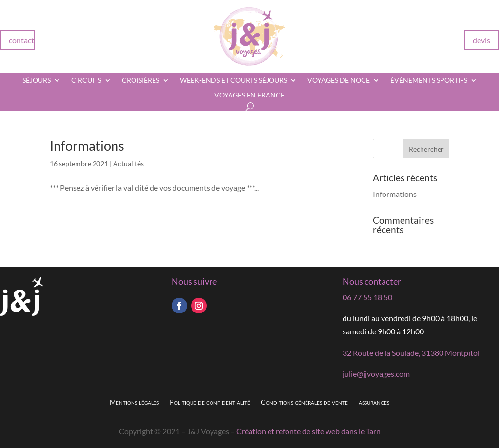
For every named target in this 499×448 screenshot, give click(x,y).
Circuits (86, 81)
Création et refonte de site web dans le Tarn (308, 431)
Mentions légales (134, 402)
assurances (374, 402)
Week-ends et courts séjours (233, 81)
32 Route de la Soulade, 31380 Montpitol (411, 353)
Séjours (37, 81)
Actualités (128, 164)
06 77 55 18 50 (367, 297)
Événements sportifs (429, 81)
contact (21, 40)
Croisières (141, 81)
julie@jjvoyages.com (376, 374)
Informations (87, 146)
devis (481, 40)
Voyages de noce (339, 81)
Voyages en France (249, 95)
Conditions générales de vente (304, 402)
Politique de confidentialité (210, 402)
